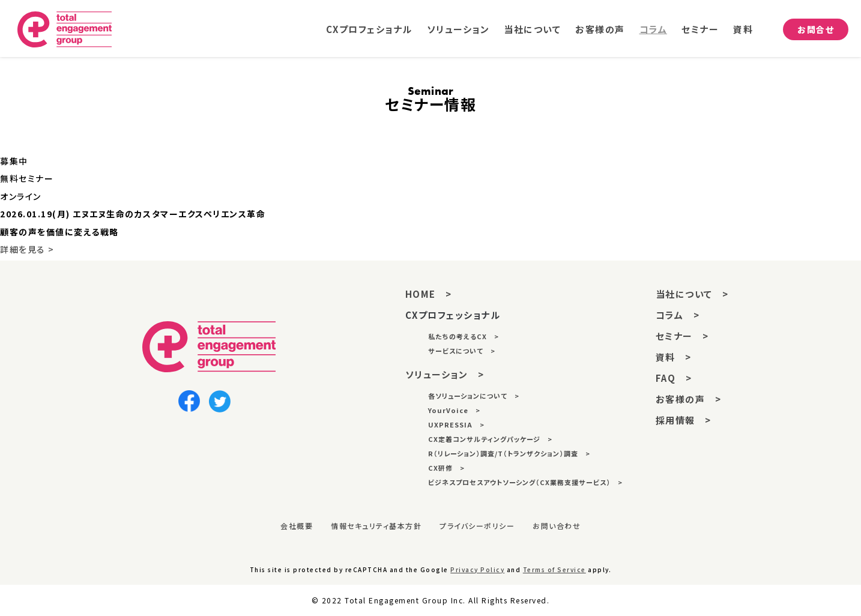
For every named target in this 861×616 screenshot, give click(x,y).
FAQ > (674, 378)
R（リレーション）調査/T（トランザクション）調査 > (509, 453)
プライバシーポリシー (477, 526)
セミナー (700, 30)
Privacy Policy (477, 569)
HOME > (429, 294)
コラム (654, 30)
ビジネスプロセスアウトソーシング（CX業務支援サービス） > (525, 482)
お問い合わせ (557, 526)
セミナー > (682, 336)
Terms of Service (554, 569)
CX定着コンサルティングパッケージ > (490, 439)
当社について (532, 30)
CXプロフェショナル (369, 30)
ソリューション (458, 30)
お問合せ (816, 29)
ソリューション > (445, 374)
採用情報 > (684, 420)
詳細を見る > (27, 249)
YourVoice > (454, 410)
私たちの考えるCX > (464, 336)
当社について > (692, 294)
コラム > (678, 315)
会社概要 (297, 526)
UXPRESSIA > (456, 424)
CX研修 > (446, 468)
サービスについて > (462, 351)
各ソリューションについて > (474, 396)
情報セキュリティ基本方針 (376, 526)
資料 (743, 30)
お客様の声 (600, 30)
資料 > (674, 357)
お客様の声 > (689, 399)
